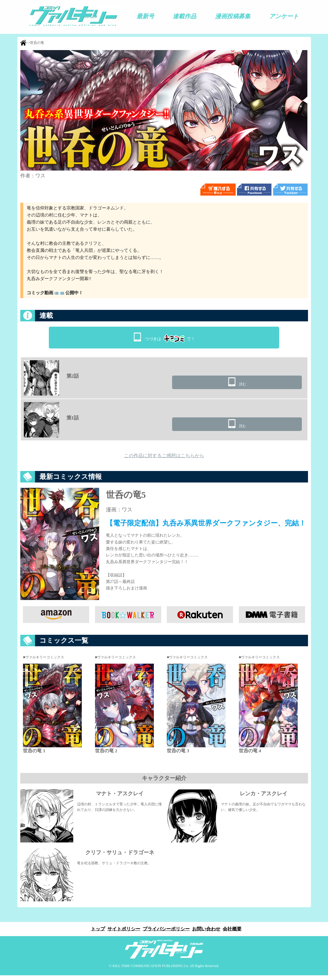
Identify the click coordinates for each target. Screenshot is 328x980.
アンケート (284, 16)
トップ (96, 933)
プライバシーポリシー (166, 933)
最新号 (145, 16)
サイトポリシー (123, 933)
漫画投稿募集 (233, 16)
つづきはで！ (170, 337)
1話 (58, 293)
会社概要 (234, 933)
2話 (65, 293)
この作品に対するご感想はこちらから (164, 459)
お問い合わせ (207, 933)
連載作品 (184, 16)
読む (271, 385)
